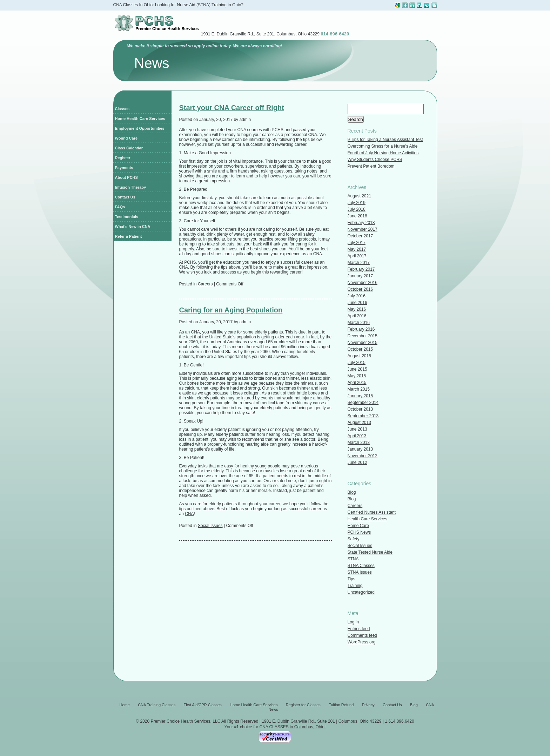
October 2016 (360, 289)
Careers (205, 284)
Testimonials (127, 217)
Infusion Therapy (131, 187)
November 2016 (363, 283)
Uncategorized (361, 592)
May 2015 (357, 376)
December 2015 (363, 336)
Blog (352, 492)
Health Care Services (367, 519)
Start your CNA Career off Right (232, 108)
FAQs (120, 207)
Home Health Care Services (140, 119)
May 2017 (357, 249)
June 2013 (357, 429)
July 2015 (357, 363)
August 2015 (359, 356)
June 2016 (357, 303)
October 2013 (360, 409)
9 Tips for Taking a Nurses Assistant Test (385, 140)
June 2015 (357, 369)
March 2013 (359, 443)
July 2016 (357, 296)
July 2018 (357, 209)
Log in (353, 622)
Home (125, 705)
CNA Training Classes (157, 705)
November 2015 (363, 343)
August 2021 (359, 196)
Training (355, 586)
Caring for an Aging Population (231, 310)
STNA (353, 559)
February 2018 (361, 223)
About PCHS (126, 177)
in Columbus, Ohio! (308, 727)
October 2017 (360, 236)
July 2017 (357, 243)
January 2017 (360, 276)
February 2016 (361, 329)
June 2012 (357, 463)
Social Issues (210, 526)
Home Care (358, 526)
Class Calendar (129, 148)
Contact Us (125, 197)
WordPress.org (362, 642)
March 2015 (359, 389)
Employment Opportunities (140, 128)
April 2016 (357, 316)
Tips (351, 579)
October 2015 (360, 349)
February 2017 (361, 269)
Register (123, 158)
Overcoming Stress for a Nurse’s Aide (383, 146)
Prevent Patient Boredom (371, 166)
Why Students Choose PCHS (375, 160)
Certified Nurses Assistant (372, 512)
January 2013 (360, 449)
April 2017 (357, 256)
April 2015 (357, 383)
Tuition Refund (341, 705)
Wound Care (126, 138)
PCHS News (359, 532)
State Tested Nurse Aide (370, 552)
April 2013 (357, 436)
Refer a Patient (129, 236)
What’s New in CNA (133, 227)
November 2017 (363, 229)
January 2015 (360, 396)
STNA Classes (361, 566)
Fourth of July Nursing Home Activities (383, 153)
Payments (124, 168)
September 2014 (363, 403)
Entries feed (359, 629)
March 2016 (359, 323)
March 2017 (359, 263)
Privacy (368, 705)
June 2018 (357, 216)
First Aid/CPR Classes (203, 705)
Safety (354, 539)
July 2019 (357, 203)
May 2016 (357, 309)
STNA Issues (360, 572)
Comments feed (363, 635)
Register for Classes (303, 705)
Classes (122, 109)
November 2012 (363, 456)
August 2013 (359, 423)
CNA (189, 514)
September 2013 (363, 416)
